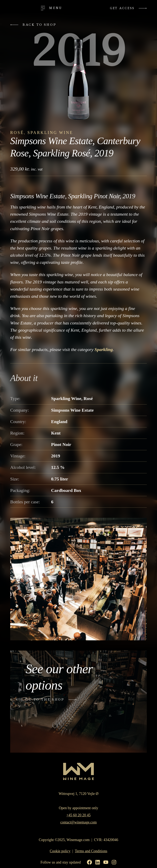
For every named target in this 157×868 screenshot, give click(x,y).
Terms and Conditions (91, 851)
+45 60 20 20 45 (78, 815)
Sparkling (104, 349)
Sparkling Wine (50, 133)
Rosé (17, 133)
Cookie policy (60, 851)
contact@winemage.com (78, 822)
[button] (35, 25)
